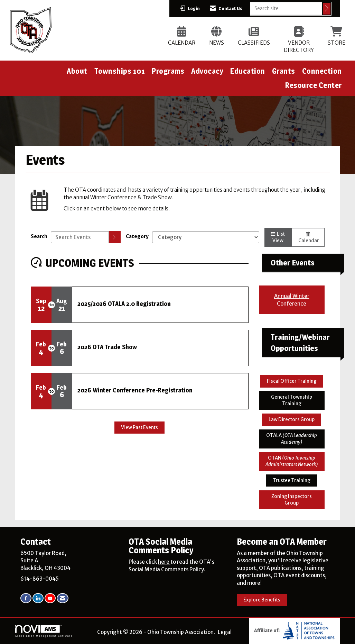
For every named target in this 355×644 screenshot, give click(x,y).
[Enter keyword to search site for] (286, 8)
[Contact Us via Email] (63, 598)
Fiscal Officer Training (292, 381)
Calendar (308, 238)
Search (39, 237)
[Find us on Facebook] (26, 598)
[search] (115, 237)
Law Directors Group (292, 420)
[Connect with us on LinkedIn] (38, 598)
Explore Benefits (262, 600)
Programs (168, 71)
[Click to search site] (327, 9)
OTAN (292, 461)
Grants (284, 71)
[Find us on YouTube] (50, 598)
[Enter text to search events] (80, 237)
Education (248, 71)
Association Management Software (44, 631)
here (164, 562)
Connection (322, 71)
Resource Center (314, 85)
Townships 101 (120, 71)
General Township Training (292, 400)
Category (137, 237)
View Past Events (139, 428)
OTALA (292, 439)
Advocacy (207, 71)
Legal (225, 632)
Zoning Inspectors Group (292, 500)
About (77, 71)
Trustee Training (292, 480)
